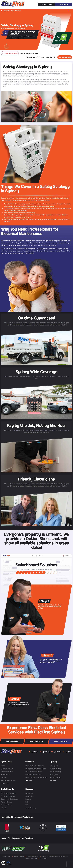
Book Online (64, 4)
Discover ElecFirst (7, 769)
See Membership (65, 57)
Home (3, 766)
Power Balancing (7, 802)
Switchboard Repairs (8, 796)
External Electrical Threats (34, 772)
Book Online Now (61, 741)
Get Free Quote (12, 741)
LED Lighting (54, 766)
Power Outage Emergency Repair (36, 777)
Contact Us (5, 783)
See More (28, 780)
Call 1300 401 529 (46, 4)
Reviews (28, 799)
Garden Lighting (55, 777)
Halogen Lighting (55, 769)
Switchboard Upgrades (9, 793)
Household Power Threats (34, 775)
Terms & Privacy (31, 808)
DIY (27, 805)
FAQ (27, 802)
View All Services (10, 53)
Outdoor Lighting (55, 772)
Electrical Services (7, 772)
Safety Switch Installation (9, 799)
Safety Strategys (6, 805)
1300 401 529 (29, 253)
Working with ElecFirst (8, 780)
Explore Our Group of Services (11, 11)
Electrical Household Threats (35, 766)
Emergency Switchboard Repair (36, 769)
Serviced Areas (6, 775)
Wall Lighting (54, 775)
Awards (4, 777)
